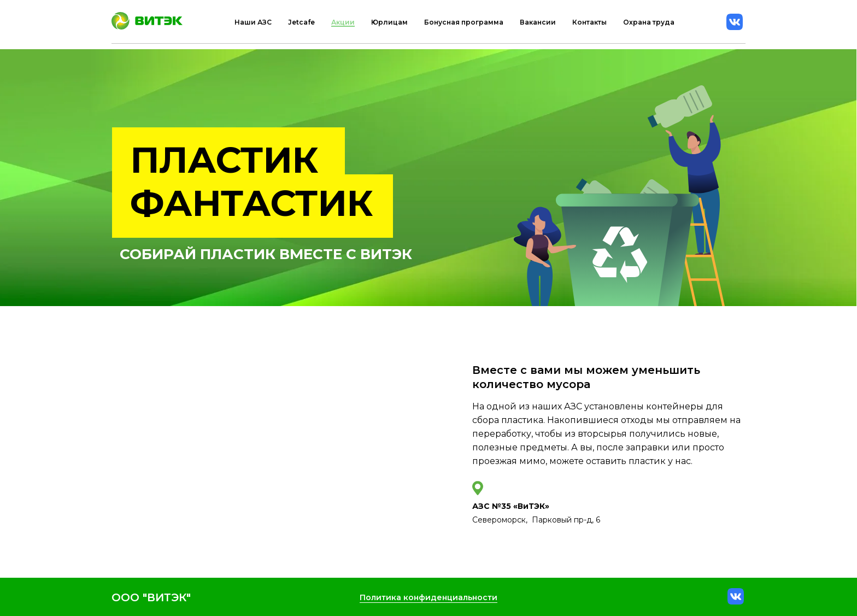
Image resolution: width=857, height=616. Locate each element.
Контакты (589, 22)
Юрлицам (389, 22)
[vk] (735, 22)
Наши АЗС (253, 22)
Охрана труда (649, 22)
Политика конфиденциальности (428, 597)
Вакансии (538, 22)
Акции (343, 22)
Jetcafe (301, 22)
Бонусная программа (464, 22)
